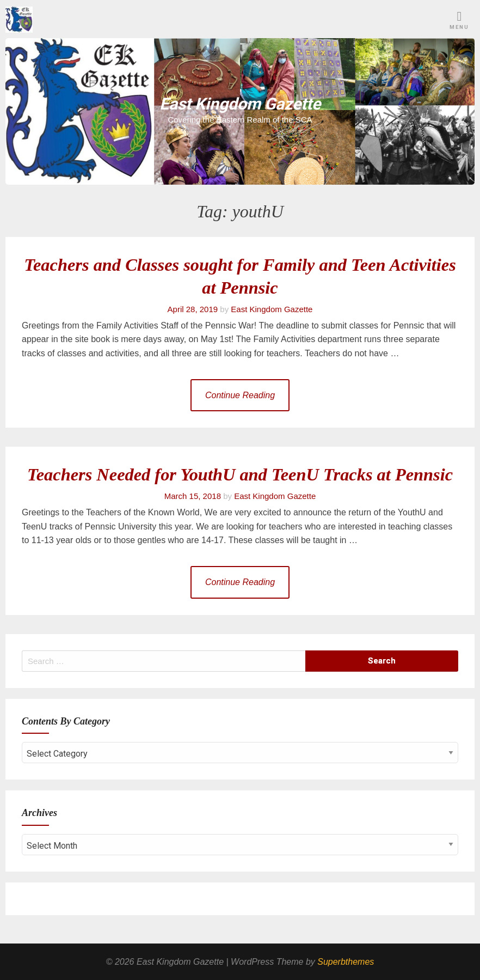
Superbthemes (346, 962)
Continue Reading (240, 395)
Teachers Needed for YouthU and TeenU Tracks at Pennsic (240, 474)
